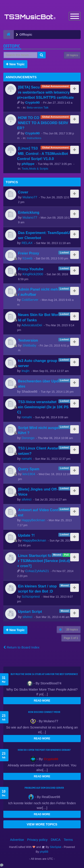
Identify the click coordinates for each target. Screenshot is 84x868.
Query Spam (29, 469)
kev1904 (29, 474)
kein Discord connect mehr (44, 712)
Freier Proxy (29, 253)
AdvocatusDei (32, 325)
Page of (71, 638)
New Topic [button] (15, 64)
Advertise (17, 840)
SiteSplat (55, 847)
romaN (27, 417)
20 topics (72, 55)
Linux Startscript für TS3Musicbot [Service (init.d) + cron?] (44, 561)
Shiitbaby (29, 345)
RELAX (27, 243)
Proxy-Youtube (31, 269)
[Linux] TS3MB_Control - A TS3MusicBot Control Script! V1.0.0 (43, 153)
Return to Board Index (21, 647)
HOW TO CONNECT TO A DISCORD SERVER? (43, 123)
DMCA (56, 840)
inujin (26, 371)
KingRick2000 (33, 274)
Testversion (28, 340)
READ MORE (42, 701)
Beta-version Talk (38, 108)
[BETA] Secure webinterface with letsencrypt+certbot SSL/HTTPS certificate (45, 92)
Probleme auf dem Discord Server (44, 788)
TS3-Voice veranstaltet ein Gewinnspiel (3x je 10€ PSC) (43, 407)
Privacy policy (37, 840)
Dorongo (28, 438)
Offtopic (12, 46)
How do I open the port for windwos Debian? (44, 750)
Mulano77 (30, 197)
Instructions (34, 138)
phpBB (44, 852)
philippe (28, 164)
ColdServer (30, 300)
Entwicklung (29, 212)
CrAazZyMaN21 (37, 571)
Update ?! (26, 535)
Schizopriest (31, 596)
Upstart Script (30, 611)
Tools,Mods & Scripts (35, 169)
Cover (23, 192)
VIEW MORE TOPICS (42, 824)
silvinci (27, 499)
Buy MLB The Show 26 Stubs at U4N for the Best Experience (44, 674)
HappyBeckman (33, 520)
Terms (68, 840)
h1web (27, 258)
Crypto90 (32, 102)
